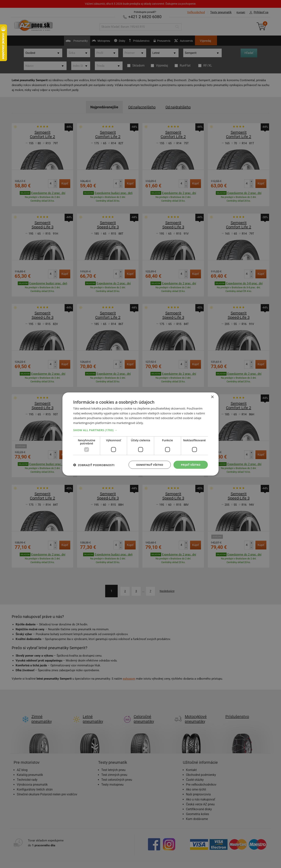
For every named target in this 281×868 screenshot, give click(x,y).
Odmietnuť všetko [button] (147, 465)
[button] (140, 430)
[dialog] (140, 434)
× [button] (212, 397)
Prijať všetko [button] (190, 465)
